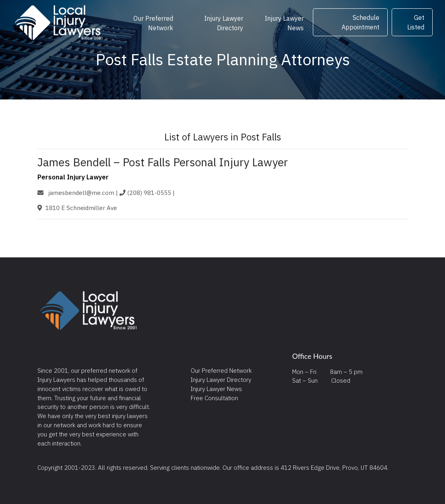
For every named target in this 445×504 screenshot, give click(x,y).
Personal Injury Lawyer (73, 177)
